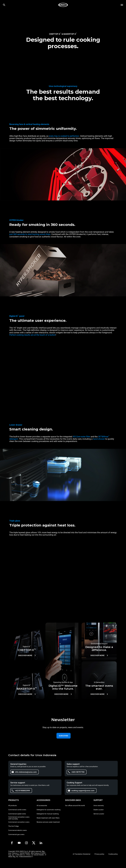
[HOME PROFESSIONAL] (63, 5)
